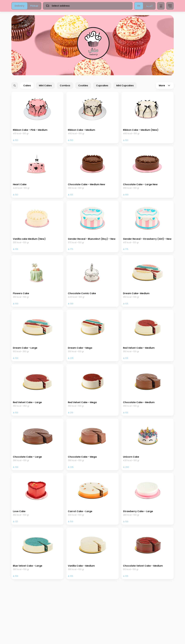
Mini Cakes (45, 86)
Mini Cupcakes (125, 86)
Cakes (27, 86)
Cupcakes (102, 86)
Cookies (83, 86)
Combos (65, 86)
